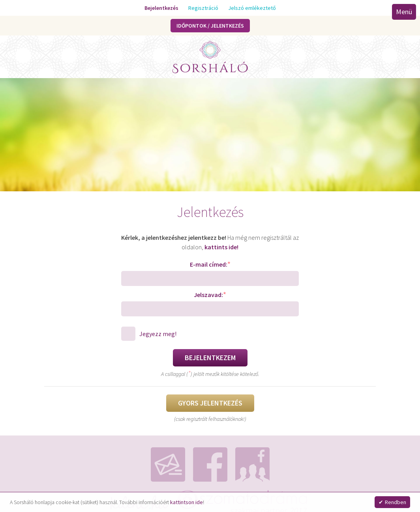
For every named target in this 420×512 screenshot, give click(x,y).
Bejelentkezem (210, 358)
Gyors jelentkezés (210, 403)
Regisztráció (203, 8)
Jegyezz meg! (158, 334)
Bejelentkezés (161, 8)
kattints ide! (221, 247)
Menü (404, 12)
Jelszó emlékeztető (252, 8)
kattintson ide (187, 502)
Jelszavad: (210, 294)
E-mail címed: (210, 264)
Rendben (396, 502)
